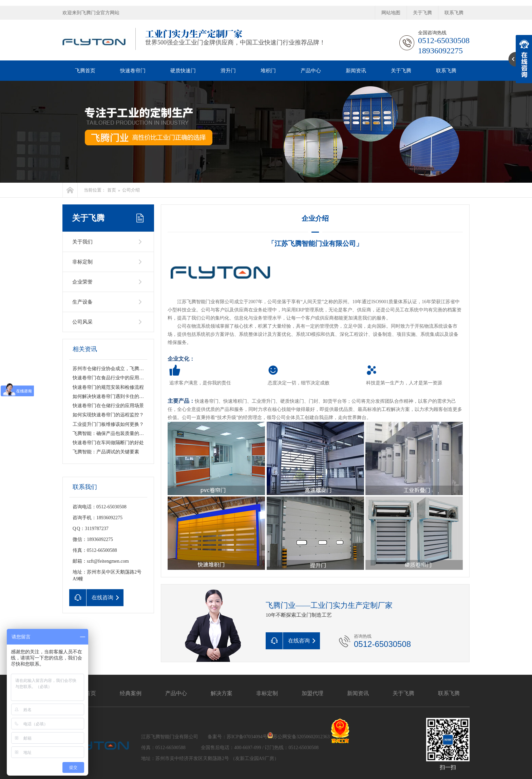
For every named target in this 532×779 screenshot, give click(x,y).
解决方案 (222, 693)
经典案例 (131, 693)
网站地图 (391, 13)
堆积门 (268, 71)
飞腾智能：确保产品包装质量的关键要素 (115, 433)
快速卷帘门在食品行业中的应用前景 (111, 378)
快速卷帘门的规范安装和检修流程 (108, 387)
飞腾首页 (85, 71)
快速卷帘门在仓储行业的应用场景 (108, 406)
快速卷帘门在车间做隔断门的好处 (108, 443)
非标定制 (82, 262)
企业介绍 (315, 218)
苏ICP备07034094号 (247, 737)
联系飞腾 (454, 13)
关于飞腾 (422, 13)
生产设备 (82, 302)
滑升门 (228, 71)
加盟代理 (312, 693)
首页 (112, 190)
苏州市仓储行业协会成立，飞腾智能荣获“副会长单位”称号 (134, 369)
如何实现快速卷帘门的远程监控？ (108, 415)
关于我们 (82, 242)
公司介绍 (131, 190)
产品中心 (311, 71)
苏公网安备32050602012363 (301, 737)
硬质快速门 (183, 71)
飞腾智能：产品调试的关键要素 (106, 452)
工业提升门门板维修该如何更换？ (108, 424)
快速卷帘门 (133, 71)
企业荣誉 (82, 282)
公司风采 (82, 322)
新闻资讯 (356, 71)
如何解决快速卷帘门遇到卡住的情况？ (113, 396)
